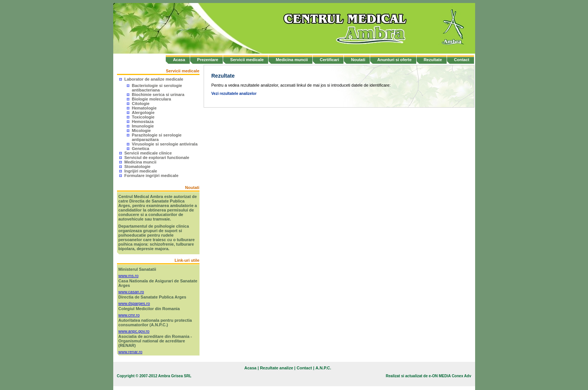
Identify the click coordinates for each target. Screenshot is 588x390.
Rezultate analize (277, 368)
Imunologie (143, 126)
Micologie (142, 130)
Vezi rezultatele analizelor (234, 94)
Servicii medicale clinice (148, 153)
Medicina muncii (292, 60)
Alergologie (143, 112)
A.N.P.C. (323, 368)
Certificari (329, 60)
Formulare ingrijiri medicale (151, 175)
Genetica (141, 148)
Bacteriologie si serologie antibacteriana (157, 88)
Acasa (179, 60)
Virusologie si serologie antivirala (165, 144)
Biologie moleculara (152, 99)
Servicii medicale (247, 60)
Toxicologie (143, 117)
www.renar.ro (130, 352)
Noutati (358, 60)
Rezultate (433, 60)
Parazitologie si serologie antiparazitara (157, 137)
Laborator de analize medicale (154, 79)
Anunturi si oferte (394, 60)
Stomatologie (138, 166)
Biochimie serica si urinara (158, 94)
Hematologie (144, 108)
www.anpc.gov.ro (134, 331)
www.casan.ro (131, 292)
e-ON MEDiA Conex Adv (450, 376)
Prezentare (208, 60)
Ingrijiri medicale (141, 171)
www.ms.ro (129, 276)
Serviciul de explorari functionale (157, 157)
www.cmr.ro (129, 315)
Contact (462, 60)
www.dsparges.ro (134, 303)
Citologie (141, 103)
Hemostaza (143, 121)
